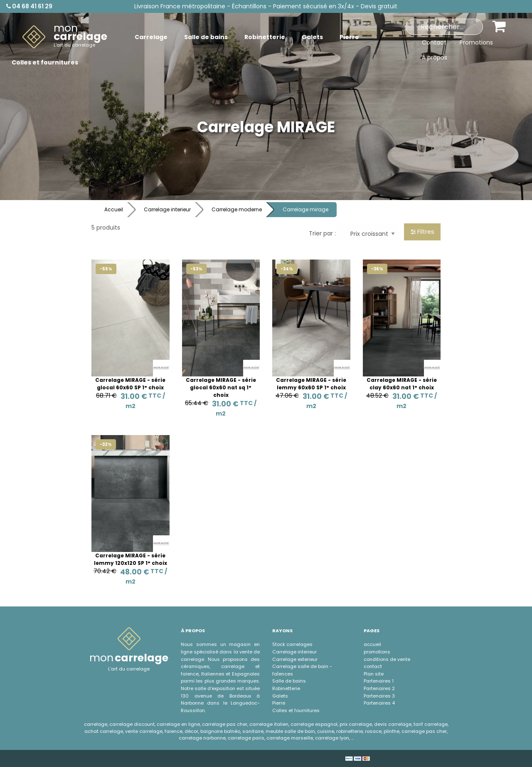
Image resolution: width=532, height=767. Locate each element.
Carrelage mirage (305, 209)
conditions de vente (387, 659)
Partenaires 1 (379, 681)
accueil (372, 644)
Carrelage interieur (167, 209)
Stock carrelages (292, 644)
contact (373, 666)
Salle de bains (289, 681)
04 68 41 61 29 (29, 6)
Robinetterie (286, 688)
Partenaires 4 (379, 703)
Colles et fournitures (296, 710)
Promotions (476, 42)
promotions (377, 652)
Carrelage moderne (237, 209)
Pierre (279, 703)
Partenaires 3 (379, 696)
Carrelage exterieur (295, 659)
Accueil (114, 209)
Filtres (422, 232)
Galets (280, 696)
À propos (435, 57)
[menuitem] (65, 37)
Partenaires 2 (379, 688)
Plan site (374, 674)
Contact (434, 42)
